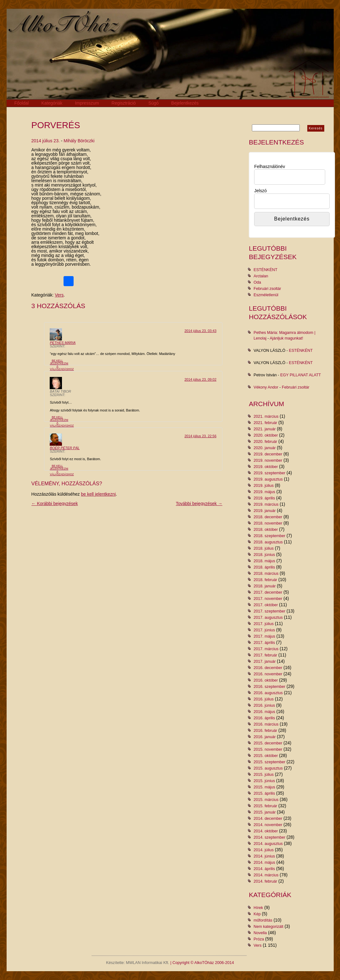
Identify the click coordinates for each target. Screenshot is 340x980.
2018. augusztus (268, 542)
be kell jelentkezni (99, 494)
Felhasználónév (270, 166)
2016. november (268, 674)
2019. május (264, 492)
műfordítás (263, 920)
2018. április (264, 567)
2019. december (268, 454)
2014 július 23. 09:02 (200, 379)
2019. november (268, 460)
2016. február (265, 731)
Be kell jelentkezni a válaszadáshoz (62, 365)
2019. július (264, 486)
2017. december (268, 592)
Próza (259, 939)
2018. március (266, 574)
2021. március (266, 416)
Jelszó (260, 191)
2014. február (265, 881)
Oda (257, 282)
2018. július (264, 548)
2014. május (264, 863)
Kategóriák (52, 103)
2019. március (266, 504)
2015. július (264, 775)
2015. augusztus (268, 768)
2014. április (264, 869)
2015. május (264, 787)
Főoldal (22, 103)
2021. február (265, 423)
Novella (260, 933)
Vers (59, 295)
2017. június (264, 630)
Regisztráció (124, 103)
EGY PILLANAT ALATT (301, 375)
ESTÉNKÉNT (265, 270)
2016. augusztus (268, 693)
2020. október (266, 435)
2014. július (264, 850)
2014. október (266, 831)
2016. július (264, 699)
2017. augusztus (268, 618)
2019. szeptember (269, 473)
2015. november (268, 749)
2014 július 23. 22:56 (200, 436)
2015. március (266, 800)
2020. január (265, 448)
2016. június (264, 705)
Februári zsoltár (267, 289)
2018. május (264, 561)
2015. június (264, 781)
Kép (257, 914)
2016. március (266, 724)
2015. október (266, 756)
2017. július (264, 624)
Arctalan (261, 276)
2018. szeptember (269, 536)
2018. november (268, 523)
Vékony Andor (266, 387)
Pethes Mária (63, 343)
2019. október (266, 467)
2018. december (268, 517)
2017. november (268, 599)
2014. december (268, 819)
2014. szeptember (269, 837)
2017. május (264, 636)
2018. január (265, 586)
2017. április (264, 643)
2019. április (264, 498)
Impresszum (87, 103)
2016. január (265, 737)
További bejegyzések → (199, 504)
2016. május (264, 712)
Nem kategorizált (268, 927)
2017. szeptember (269, 611)
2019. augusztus (268, 479)
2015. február (265, 806)
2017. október (266, 605)
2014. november (268, 825)
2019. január (265, 511)
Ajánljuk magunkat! (286, 338)
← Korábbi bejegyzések (55, 504)
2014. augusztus (268, 844)
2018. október (266, 530)
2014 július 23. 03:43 (200, 331)
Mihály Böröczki (79, 141)
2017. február (265, 655)
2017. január (265, 661)
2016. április (264, 718)
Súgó (154, 103)
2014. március (266, 875)
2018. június (264, 555)
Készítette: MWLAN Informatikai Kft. (138, 963)
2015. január (265, 812)
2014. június (264, 856)
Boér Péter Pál (65, 448)
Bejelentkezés (185, 103)
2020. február (265, 442)
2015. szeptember (269, 762)
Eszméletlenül (266, 295)
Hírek (258, 908)
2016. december (268, 668)
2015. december (268, 743)
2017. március (266, 649)
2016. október (266, 680)
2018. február (265, 580)
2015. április (264, 793)
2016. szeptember (269, 687)
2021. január (265, 429)
